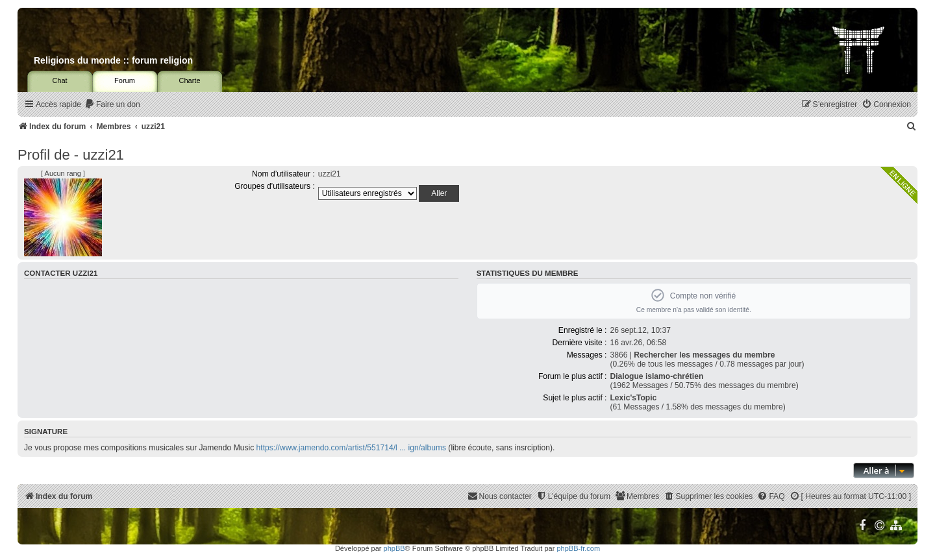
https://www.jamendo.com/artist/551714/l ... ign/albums (351, 448)
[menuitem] (112, 105)
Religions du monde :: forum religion (113, 60)
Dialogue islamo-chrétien (656, 376)
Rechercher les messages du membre (704, 355)
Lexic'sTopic (633, 398)
